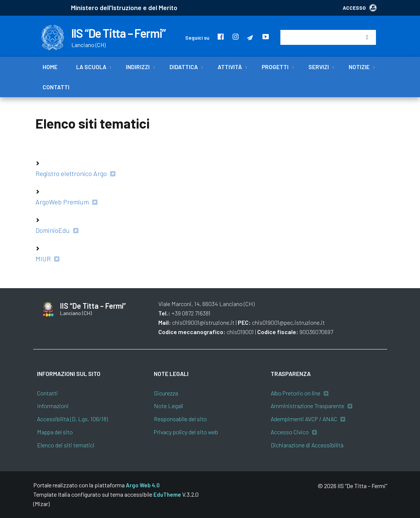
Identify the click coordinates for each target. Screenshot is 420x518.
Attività (230, 67)
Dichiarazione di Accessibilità (307, 445)
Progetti (275, 67)
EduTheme (167, 494)
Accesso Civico (290, 432)
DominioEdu (53, 230)
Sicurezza (166, 393)
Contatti (56, 87)
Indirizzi (138, 67)
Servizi (319, 67)
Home (50, 67)
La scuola (91, 67)
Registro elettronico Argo (71, 173)
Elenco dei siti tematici (66, 445)
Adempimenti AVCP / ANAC (304, 419)
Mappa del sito (55, 432)
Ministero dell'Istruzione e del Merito (124, 7)
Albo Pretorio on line (295, 393)
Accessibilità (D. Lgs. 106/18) (72, 419)
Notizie (359, 67)
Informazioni (53, 406)
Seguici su (197, 38)
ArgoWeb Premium (62, 202)
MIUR (43, 259)
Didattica (184, 67)
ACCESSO (360, 8)
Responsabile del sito (180, 419)
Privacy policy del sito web (186, 432)
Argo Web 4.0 (143, 485)
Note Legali (169, 406)
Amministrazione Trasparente (307, 406)
